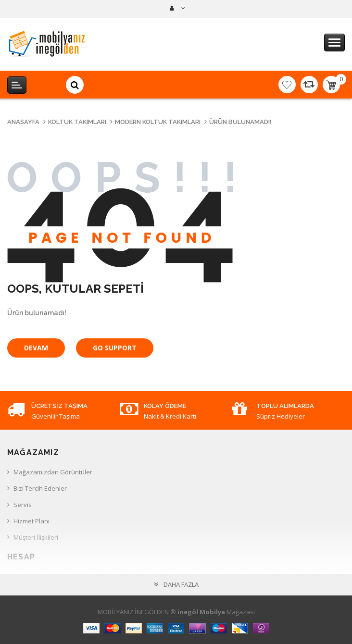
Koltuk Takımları (77, 122)
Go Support (115, 348)
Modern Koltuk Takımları (158, 122)
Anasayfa (23, 122)
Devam (36, 348)
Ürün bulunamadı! (240, 122)
